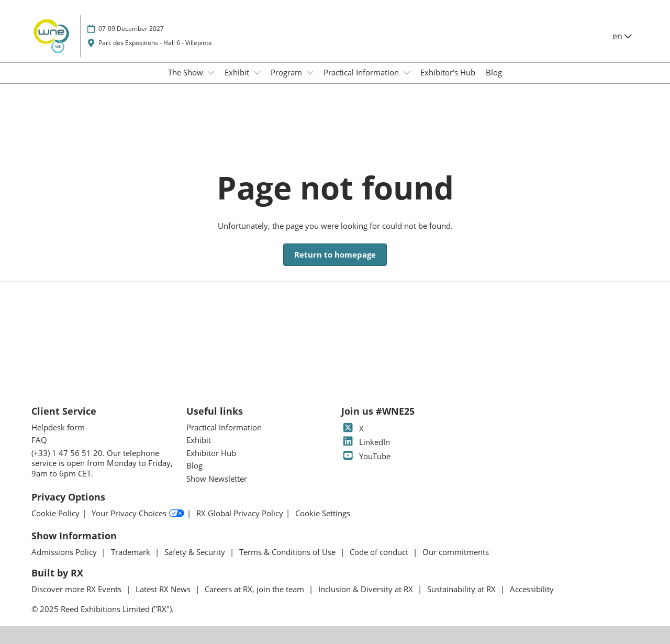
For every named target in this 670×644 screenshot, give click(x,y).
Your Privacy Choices (138, 514)
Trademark (132, 552)
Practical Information (362, 72)
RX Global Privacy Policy (240, 513)
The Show (187, 72)
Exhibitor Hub (211, 453)
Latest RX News (164, 589)
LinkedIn (366, 442)
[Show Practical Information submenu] (407, 73)
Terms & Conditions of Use (288, 552)
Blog (494, 72)
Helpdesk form (58, 427)
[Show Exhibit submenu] (257, 73)
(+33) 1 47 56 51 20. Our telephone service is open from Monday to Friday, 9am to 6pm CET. (102, 463)
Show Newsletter (217, 479)
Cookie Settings (323, 513)
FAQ (39, 440)
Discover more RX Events (77, 589)
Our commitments (456, 552)
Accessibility (532, 589)
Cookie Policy (55, 513)
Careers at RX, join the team (255, 589)
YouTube (366, 456)
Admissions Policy (65, 552)
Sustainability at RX (462, 589)
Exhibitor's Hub (448, 72)
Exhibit (238, 72)
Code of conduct (380, 552)
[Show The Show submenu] (211, 73)
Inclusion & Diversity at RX (367, 589)
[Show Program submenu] (310, 73)
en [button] (622, 36)
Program (287, 72)
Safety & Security (196, 552)
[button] (335, 255)
